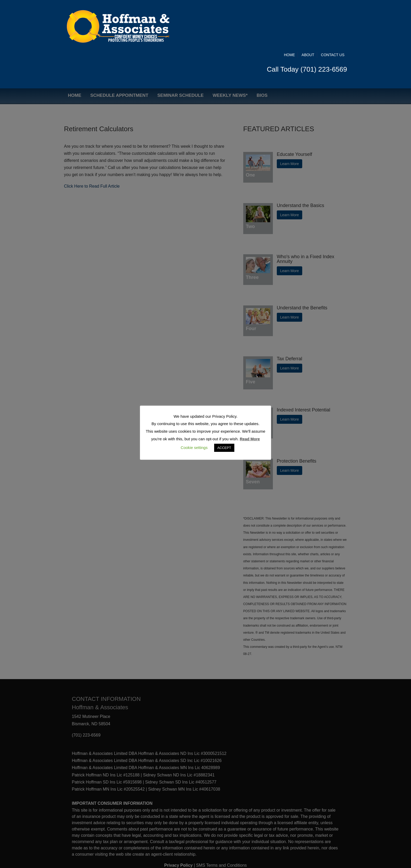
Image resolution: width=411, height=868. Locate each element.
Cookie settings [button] (194, 448)
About (308, 11)
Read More (250, 439)
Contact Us (333, 11)
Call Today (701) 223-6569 (307, 25)
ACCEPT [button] (224, 448)
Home (289, 11)
